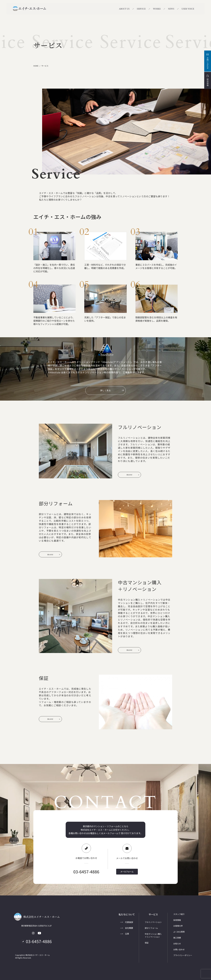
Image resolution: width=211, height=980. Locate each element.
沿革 (125, 934)
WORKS (157, 9)
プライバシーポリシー (183, 955)
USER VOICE (188, 9)
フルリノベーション (153, 922)
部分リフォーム (151, 928)
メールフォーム (127, 872)
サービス (153, 914)
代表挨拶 (127, 922)
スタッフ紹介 (179, 914)
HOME (36, 66)
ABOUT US (124, 9)
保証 (147, 943)
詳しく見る (112, 390)
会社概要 (127, 928)
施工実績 (177, 938)
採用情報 (208, 80)
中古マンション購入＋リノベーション (153, 935)
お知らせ (177, 944)
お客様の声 (178, 926)
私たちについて (127, 914)
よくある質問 (179, 932)
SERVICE (141, 9)
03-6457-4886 (86, 872)
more (133, 475)
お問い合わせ (208, 61)
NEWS (171, 9)
